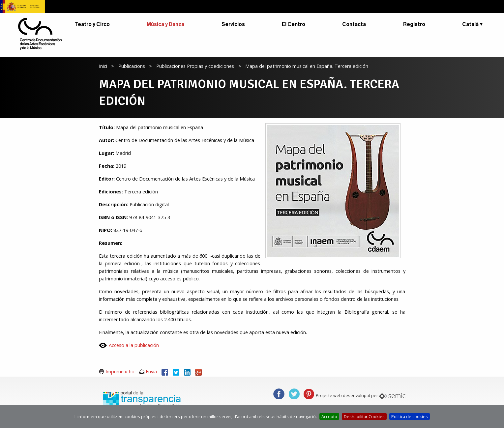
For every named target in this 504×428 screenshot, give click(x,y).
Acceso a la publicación (134, 345)
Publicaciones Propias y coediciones (195, 66)
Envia (151, 371)
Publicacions (132, 66)
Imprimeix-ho (120, 371)
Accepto (329, 416)
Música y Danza (165, 24)
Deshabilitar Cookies (364, 416)
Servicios (233, 24)
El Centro (294, 24)
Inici (103, 66)
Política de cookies (410, 416)
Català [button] (470, 24)
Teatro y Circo (92, 24)
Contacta (354, 24)
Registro (414, 24)
